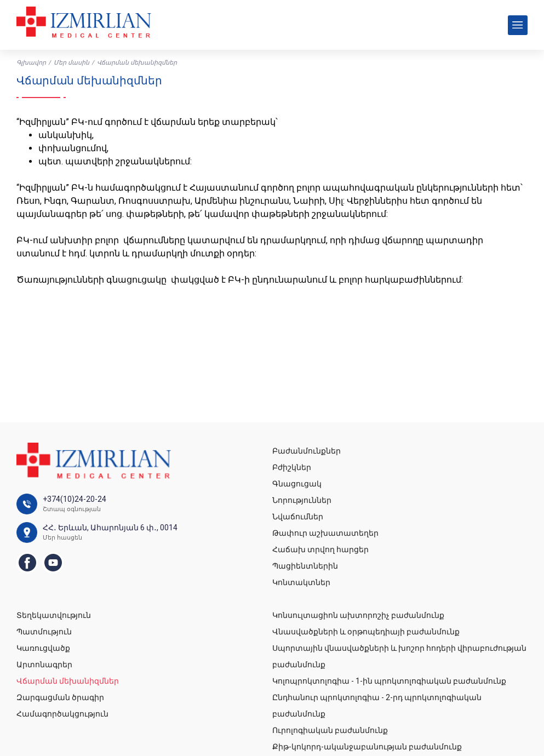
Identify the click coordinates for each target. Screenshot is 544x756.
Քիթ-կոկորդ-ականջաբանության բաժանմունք (367, 747)
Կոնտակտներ (301, 582)
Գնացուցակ (297, 484)
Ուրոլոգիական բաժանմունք (330, 730)
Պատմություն (44, 632)
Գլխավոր (31, 63)
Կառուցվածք (43, 648)
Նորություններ (302, 500)
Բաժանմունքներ (307, 451)
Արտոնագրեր (44, 665)
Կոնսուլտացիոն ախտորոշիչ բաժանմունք (358, 615)
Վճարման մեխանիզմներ (68, 681)
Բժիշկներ (292, 467)
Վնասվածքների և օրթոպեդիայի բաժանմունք (366, 632)
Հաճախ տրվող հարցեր (320, 549)
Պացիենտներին (305, 566)
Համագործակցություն (62, 714)
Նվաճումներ (298, 517)
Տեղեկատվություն (54, 615)
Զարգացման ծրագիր (60, 697)
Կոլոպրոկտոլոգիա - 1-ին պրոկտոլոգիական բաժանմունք (389, 681)
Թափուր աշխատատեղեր (325, 533)
